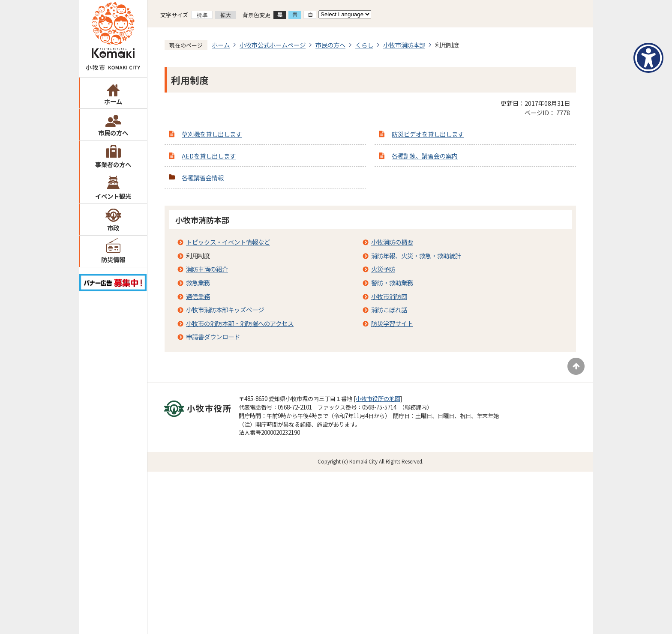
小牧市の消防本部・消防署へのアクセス (240, 323)
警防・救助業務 (392, 283)
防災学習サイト (392, 323)
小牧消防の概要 (392, 242)
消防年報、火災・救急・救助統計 (416, 256)
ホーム (113, 101)
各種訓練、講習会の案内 (425, 156)
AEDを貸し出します (209, 156)
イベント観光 (113, 196)
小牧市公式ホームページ (273, 45)
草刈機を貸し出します (212, 134)
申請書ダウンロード (213, 336)
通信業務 (198, 296)
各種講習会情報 (203, 178)
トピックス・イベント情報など (228, 242)
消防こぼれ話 (389, 310)
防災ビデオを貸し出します (428, 134)
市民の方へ (113, 133)
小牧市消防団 (389, 296)
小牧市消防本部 (404, 45)
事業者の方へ (113, 164)
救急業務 (198, 283)
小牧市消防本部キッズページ (225, 310)
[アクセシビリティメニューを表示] (648, 58)
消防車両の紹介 (207, 269)
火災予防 (383, 269)
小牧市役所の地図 (378, 399)
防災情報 (113, 259)
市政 (113, 228)
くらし (364, 45)
